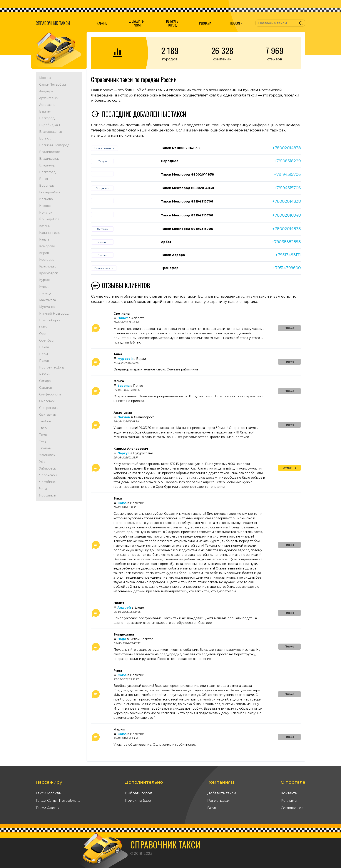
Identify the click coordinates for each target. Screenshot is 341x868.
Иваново (46, 199)
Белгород (47, 118)
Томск (44, 435)
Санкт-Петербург (53, 85)
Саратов (46, 388)
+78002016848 (287, 215)
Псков (44, 361)
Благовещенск (51, 132)
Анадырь (46, 91)
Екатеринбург (50, 192)
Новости (236, 23)
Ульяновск (47, 455)
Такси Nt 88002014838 (180, 148)
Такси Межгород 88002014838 (187, 174)
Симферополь (50, 394)
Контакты (289, 793)
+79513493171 (288, 255)
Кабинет (103, 23)
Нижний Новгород (54, 314)
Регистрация (219, 801)
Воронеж (46, 186)
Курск (44, 287)
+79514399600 (287, 268)
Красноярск (48, 273)
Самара (45, 381)
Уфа (42, 462)
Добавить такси (136, 23)
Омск (43, 327)
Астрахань (47, 105)
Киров (44, 253)
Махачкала (48, 300)
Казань (44, 226)
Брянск (45, 138)
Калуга (44, 239)
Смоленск (47, 401)
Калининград (49, 233)
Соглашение (292, 808)
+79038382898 (286, 242)
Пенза (44, 347)
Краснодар (48, 266)
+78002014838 (287, 148)
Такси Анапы (48, 808)
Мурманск (47, 307)
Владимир (47, 165)
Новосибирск (50, 320)
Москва (45, 78)
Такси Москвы (49, 793)
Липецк (45, 293)
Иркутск (46, 212)
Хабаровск (48, 468)
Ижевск (45, 206)
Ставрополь (48, 408)
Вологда (46, 179)
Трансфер (170, 268)
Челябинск (48, 482)
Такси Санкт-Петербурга (58, 801)
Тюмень (45, 448)
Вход (212, 808)
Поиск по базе (138, 801)
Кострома (47, 260)
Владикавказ (49, 159)
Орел (43, 334)
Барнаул (46, 111)
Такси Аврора (173, 255)
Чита (43, 489)
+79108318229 (287, 161)
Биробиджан (49, 125)
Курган (45, 280)
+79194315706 (287, 174)
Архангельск (49, 98)
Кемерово (47, 246)
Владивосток (49, 152)
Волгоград (47, 172)
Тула (43, 441)
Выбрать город (172, 23)
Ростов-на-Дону (52, 367)
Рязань (45, 374)
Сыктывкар (48, 415)
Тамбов (45, 421)
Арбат (166, 242)
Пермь (44, 354)
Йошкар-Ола (49, 219)
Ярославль (47, 495)
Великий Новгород (54, 145)
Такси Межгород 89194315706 (187, 201)
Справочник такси (53, 23)
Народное (170, 161)
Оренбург (47, 340)
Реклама (205, 23)
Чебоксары (48, 475)
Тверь (44, 428)
